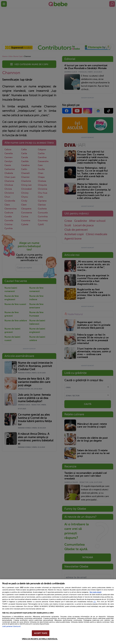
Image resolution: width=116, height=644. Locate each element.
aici (95, 602)
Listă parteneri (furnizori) (11, 626)
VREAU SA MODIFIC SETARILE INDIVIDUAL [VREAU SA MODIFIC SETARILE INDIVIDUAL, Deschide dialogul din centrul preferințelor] (40, 639)
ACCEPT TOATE (41, 633)
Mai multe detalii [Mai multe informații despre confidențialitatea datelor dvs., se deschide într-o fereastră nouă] (95, 592)
